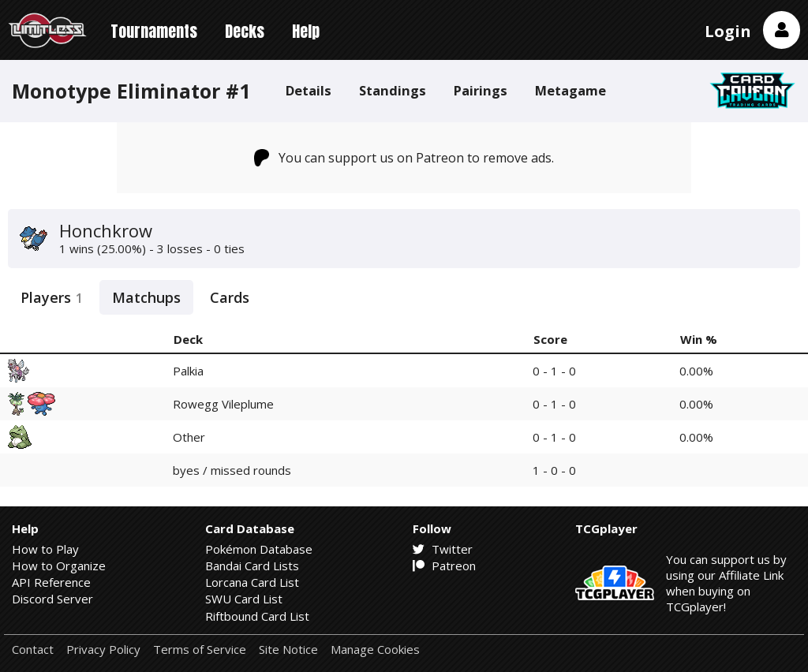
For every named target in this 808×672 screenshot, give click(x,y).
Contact (33, 650)
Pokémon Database (259, 549)
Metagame (570, 90)
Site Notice (288, 650)
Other (189, 437)
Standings (393, 90)
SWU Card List (244, 599)
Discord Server (52, 599)
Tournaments (154, 31)
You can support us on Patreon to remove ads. (404, 158)
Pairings (481, 90)
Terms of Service (200, 650)
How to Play (45, 549)
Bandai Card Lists (252, 566)
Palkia (188, 371)
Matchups (146, 297)
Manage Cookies (375, 650)
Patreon (444, 566)
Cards (230, 297)
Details (309, 90)
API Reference (51, 582)
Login (728, 31)
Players (52, 297)
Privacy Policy (103, 650)
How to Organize (59, 566)
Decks (245, 31)
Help (306, 31)
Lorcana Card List (252, 582)
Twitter (443, 549)
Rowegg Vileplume (223, 404)
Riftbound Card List (257, 616)
